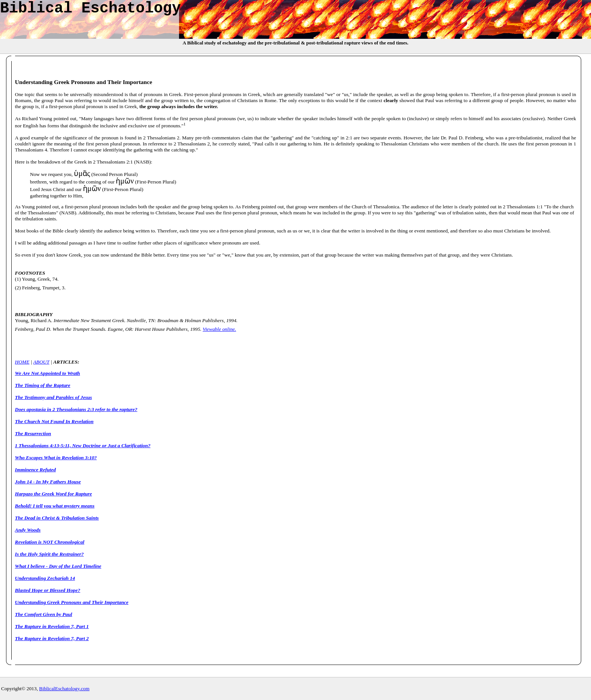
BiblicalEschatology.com (64, 689)
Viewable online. (220, 329)
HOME (22, 362)
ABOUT (41, 362)
